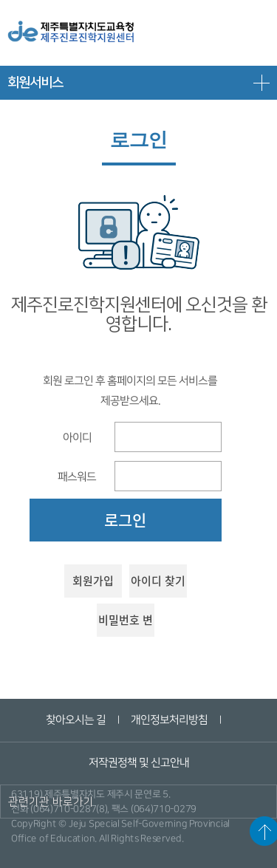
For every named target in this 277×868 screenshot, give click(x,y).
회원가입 (93, 581)
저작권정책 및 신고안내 (138, 763)
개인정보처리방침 (169, 720)
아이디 (76, 437)
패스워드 (77, 476)
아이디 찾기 (158, 581)
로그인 (125, 520)
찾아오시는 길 (76, 720)
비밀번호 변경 (126, 624)
